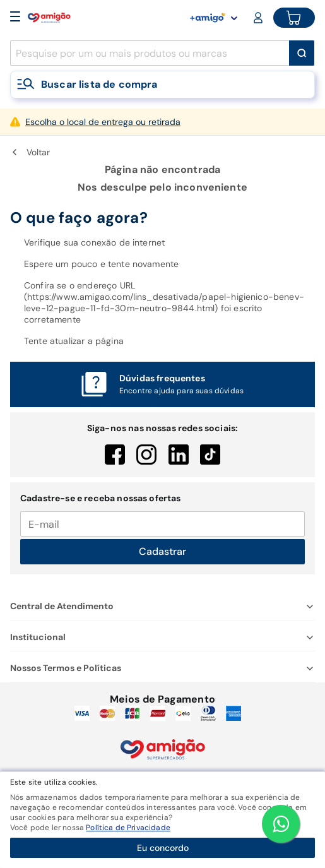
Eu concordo (163, 848)
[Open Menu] (15, 18)
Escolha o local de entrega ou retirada (103, 122)
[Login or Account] (259, 18)
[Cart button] (294, 18)
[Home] (49, 18)
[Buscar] (302, 53)
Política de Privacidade (128, 828)
